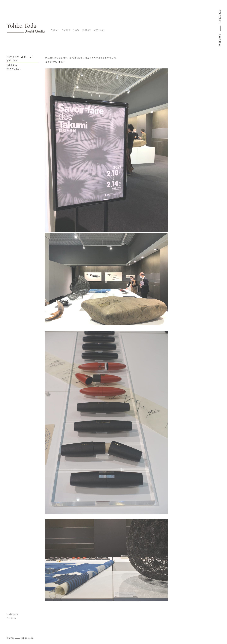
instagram (220, 16)
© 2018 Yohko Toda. (20, 638)
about (55, 30)
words (87, 30)
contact (99, 30)
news (76, 30)
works (66, 30)
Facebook (220, 40)
